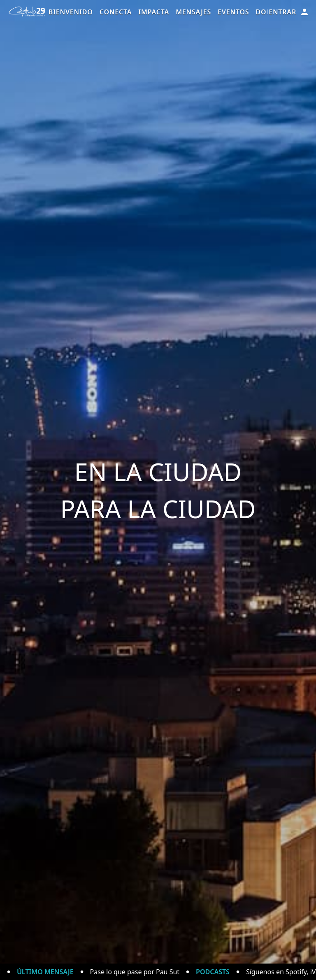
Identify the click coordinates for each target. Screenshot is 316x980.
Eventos (233, 12)
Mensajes (193, 12)
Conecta (116, 12)
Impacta (154, 12)
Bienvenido (71, 12)
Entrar (289, 12)
